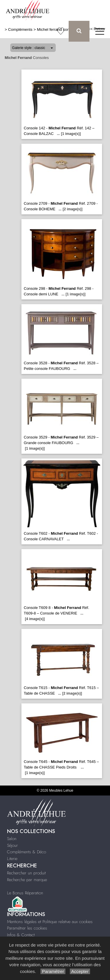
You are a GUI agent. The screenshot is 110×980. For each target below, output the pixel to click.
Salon (12, 839)
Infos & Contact (21, 935)
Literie (12, 859)
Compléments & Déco (27, 852)
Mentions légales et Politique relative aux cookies (50, 922)
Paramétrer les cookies (27, 928)
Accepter (80, 971)
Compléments (20, 29)
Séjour (12, 845)
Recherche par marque (27, 880)
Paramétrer (53, 971)
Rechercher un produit (26, 873)
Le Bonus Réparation (25, 893)
